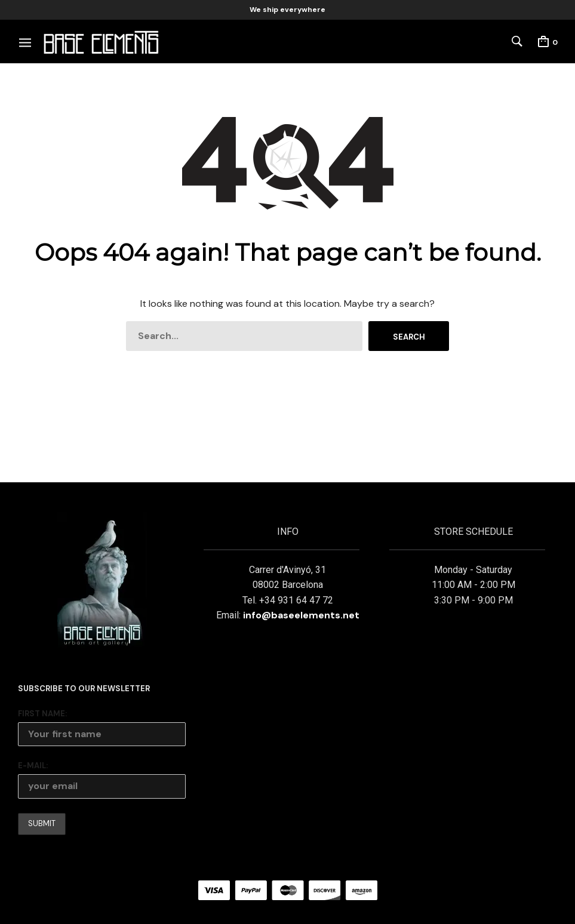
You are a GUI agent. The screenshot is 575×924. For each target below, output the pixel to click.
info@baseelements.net (301, 615)
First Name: (42, 714)
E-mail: (33, 766)
